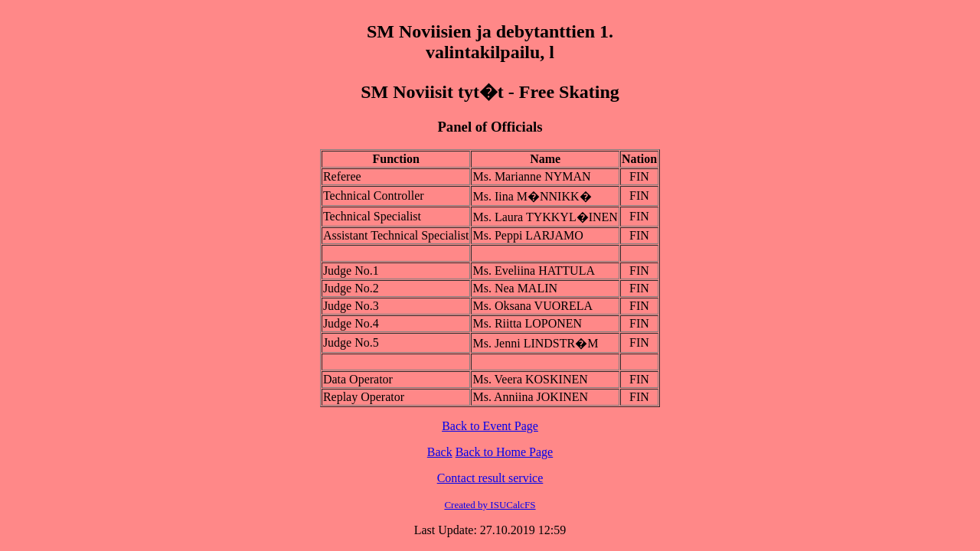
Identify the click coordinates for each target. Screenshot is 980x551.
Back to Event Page (490, 426)
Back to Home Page (505, 452)
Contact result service (490, 478)
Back (440, 452)
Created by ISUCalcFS (490, 505)
